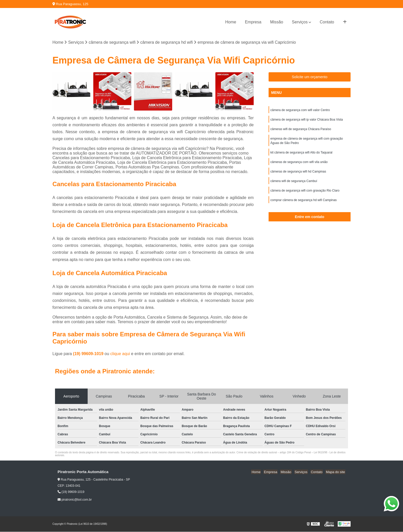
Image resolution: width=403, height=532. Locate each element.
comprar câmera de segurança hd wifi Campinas (304, 203)
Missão (277, 22)
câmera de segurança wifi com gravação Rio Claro (305, 193)
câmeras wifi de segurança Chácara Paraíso (301, 130)
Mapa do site (336, 472)
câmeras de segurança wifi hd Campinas (298, 174)
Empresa (253, 22)
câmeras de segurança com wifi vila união (299, 164)
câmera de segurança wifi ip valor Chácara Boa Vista (307, 120)
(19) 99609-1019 (89, 354)
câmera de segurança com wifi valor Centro (300, 110)
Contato (327, 22)
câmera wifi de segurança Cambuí (294, 183)
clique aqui (120, 354)
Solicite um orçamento (310, 77)
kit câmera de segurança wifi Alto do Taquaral (301, 154)
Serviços (300, 22)
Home (231, 22)
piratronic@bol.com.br (75, 500)
